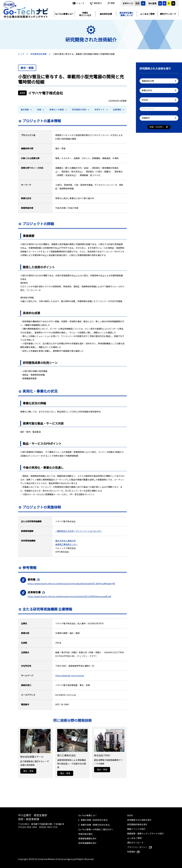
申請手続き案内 (85, 834)
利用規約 (133, 852)
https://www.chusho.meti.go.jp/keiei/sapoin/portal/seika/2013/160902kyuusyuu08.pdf (69, 596)
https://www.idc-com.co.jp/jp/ (70, 675)
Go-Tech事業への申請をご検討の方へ (96, 829)
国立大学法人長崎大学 (65, 541)
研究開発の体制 (81, 110)
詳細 (41, 110)
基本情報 (26, 110)
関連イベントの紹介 (136, 829)
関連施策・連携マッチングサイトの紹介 (146, 833)
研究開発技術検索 (38, 54)
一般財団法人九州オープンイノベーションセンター (79, 531)
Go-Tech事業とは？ (64, 14)
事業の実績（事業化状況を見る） (96, 825)
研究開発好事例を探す (137, 824)
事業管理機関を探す (87, 838)
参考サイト (101, 110)
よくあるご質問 (147, 14)
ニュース (78, 3)
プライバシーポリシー (139, 847)
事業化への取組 (58, 110)
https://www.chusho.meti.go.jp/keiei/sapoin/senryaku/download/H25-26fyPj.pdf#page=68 (71, 583)
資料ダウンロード (168, 14)
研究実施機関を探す (87, 843)
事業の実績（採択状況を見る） (95, 820)
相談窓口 (96, 3)
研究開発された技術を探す (139, 820)
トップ (21, 54)
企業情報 (118, 110)
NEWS (130, 815)
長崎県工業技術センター (66, 544)
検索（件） (159, 127)
